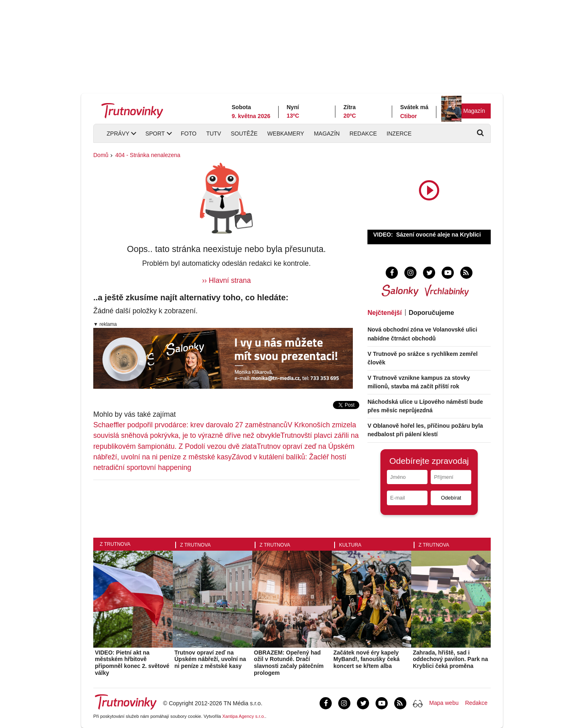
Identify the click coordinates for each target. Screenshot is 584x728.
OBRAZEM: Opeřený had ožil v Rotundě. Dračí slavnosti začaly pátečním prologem (289, 663)
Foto (189, 134)
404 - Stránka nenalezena (148, 155)
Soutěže (244, 134)
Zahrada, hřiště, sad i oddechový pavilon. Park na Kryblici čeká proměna (450, 659)
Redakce (363, 134)
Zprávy (118, 134)
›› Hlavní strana (226, 280)
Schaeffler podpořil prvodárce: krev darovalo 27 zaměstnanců (190, 425)
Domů (101, 155)
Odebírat (451, 498)
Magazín (474, 111)
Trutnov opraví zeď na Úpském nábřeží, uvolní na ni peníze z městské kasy (210, 659)
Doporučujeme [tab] (432, 313)
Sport (155, 134)
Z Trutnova (115, 544)
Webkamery (286, 134)
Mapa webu (444, 703)
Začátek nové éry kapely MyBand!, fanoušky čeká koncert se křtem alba (366, 659)
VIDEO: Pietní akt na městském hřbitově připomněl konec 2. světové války (132, 663)
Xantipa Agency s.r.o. (244, 716)
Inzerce (399, 134)
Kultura (350, 545)
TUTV (214, 134)
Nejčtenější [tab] (384, 313)
